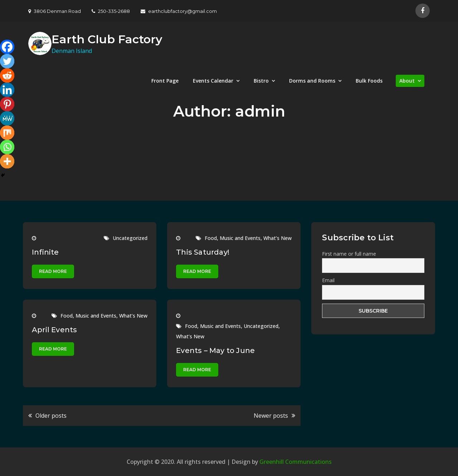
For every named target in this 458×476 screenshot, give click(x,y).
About (407, 81)
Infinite (45, 252)
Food (211, 238)
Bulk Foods (369, 81)
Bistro (261, 81)
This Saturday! (203, 252)
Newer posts (271, 416)
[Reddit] (7, 75)
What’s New (277, 238)
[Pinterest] (7, 104)
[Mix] (7, 133)
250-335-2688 (111, 11)
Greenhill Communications (296, 462)
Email (328, 280)
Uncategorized (130, 238)
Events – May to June (215, 350)
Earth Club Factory (107, 39)
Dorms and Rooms (312, 81)
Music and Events (240, 238)
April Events (54, 330)
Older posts (51, 416)
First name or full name (349, 254)
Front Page (165, 81)
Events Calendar (213, 81)
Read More (53, 271)
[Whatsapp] (7, 147)
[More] (7, 161)
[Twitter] (7, 61)
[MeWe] (7, 118)
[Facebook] (7, 47)
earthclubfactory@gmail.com (179, 11)
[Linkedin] (7, 90)
